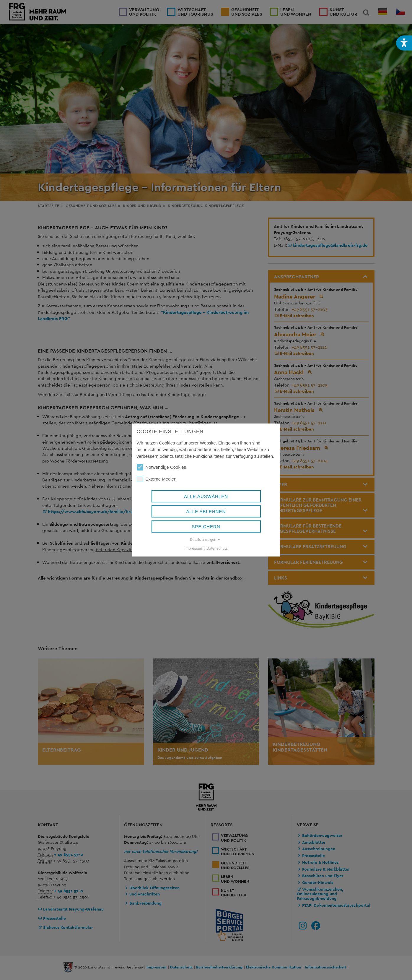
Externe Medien (157, 479)
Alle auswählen (206, 496)
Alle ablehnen (206, 511)
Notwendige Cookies (162, 467)
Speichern (206, 526)
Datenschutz (217, 548)
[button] (404, 43)
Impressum (194, 548)
